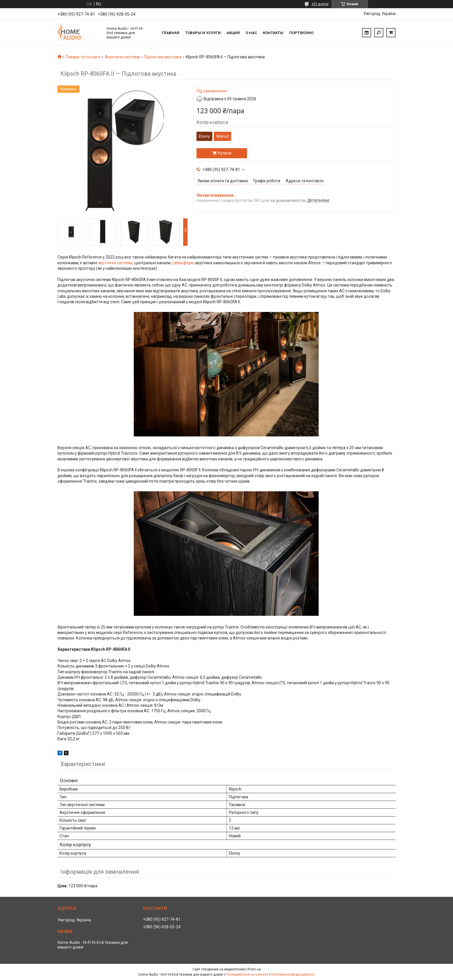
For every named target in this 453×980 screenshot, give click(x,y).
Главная (171, 33)
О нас (251, 33)
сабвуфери (183, 263)
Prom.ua (254, 969)
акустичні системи (115, 263)
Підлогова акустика (163, 57)
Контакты (273, 33)
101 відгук (320, 4)
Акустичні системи (122, 57)
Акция (233, 33)
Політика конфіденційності (293, 975)
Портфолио (301, 33)
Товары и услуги (203, 33)
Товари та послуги (83, 57)
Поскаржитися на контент (247, 975)
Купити (225, 153)
